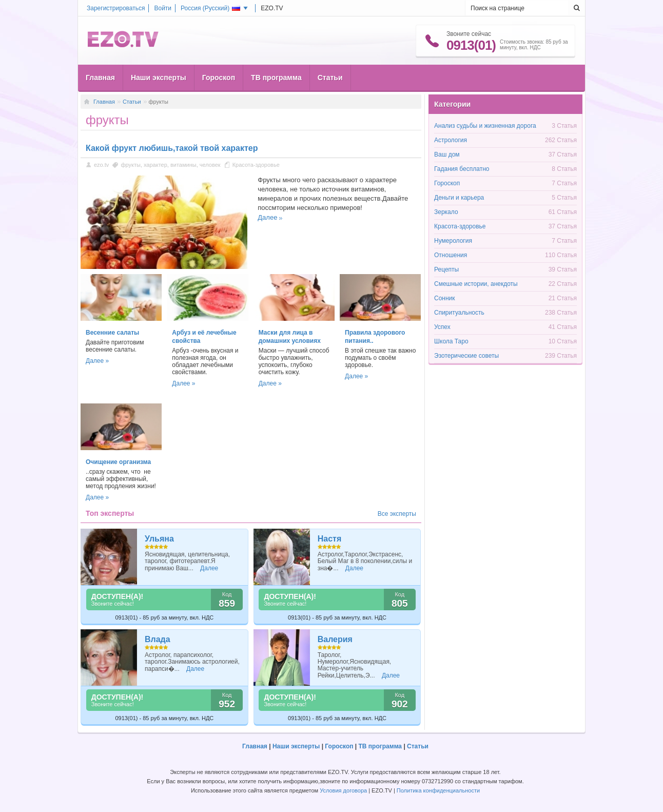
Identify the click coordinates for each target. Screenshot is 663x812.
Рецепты (446, 269)
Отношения (451, 255)
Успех (442, 327)
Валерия (335, 639)
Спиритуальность (459, 313)
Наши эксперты (159, 78)
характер (155, 165)
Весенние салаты (112, 333)
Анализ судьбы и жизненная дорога (485, 126)
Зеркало (446, 212)
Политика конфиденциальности (438, 790)
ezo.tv (101, 165)
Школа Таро (451, 341)
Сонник (445, 298)
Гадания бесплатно (462, 169)
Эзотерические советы (466, 356)
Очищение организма (118, 462)
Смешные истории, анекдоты (476, 284)
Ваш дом (447, 154)
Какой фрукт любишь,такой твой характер (172, 148)
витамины (183, 165)
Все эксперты (397, 514)
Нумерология (453, 241)
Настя (330, 539)
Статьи (330, 78)
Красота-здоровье (256, 165)
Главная (100, 78)
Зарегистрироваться (116, 8)
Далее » (97, 361)
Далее (267, 217)
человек (210, 165)
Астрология (451, 140)
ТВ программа (276, 78)
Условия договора (343, 790)
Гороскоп (219, 78)
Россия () (210, 8)
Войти (163, 8)
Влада (158, 639)
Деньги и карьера (459, 198)
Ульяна (159, 539)
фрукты (130, 165)
